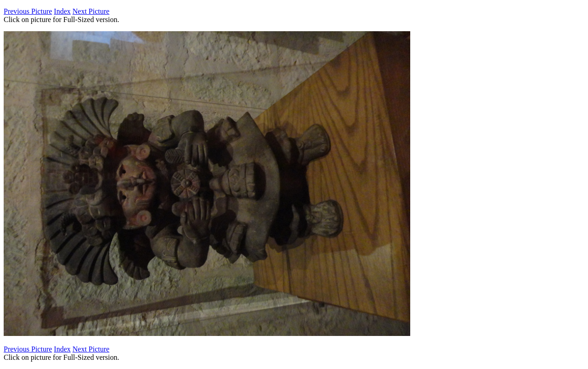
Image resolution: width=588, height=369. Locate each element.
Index (62, 11)
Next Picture (91, 11)
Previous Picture (28, 11)
